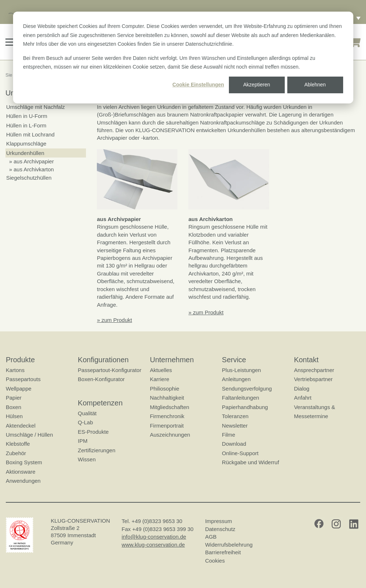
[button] (11, 42)
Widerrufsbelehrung (229, 545)
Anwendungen (23, 481)
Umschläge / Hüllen (29, 435)
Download (234, 444)
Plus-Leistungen (242, 370)
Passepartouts (23, 379)
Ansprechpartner (314, 370)
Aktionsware (21, 471)
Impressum (218, 521)
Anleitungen (236, 379)
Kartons (15, 370)
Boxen (14, 407)
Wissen (87, 459)
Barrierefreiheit (223, 552)
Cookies (215, 560)
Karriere (159, 379)
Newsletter (235, 425)
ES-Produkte (93, 432)
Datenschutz (220, 529)
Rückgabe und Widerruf (251, 462)
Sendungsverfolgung (247, 389)
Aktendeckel (21, 425)
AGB (211, 537)
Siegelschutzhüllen (29, 178)
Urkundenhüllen (25, 153)
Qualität (87, 413)
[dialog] (183, 58)
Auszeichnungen (170, 435)
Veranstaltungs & (314, 407)
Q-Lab (86, 422)
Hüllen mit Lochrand (30, 134)
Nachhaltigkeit (167, 398)
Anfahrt (303, 398)
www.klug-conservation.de (153, 545)
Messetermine (311, 416)
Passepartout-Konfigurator (110, 370)
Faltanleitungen (241, 398)
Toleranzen (235, 416)
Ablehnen (315, 85)
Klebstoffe (18, 444)
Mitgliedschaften (169, 407)
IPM (83, 441)
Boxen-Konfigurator (101, 379)
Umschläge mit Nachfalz (36, 107)
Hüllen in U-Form (27, 116)
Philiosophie (165, 389)
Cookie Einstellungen (198, 85)
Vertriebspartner (313, 379)
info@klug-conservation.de (154, 537)
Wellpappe (19, 389)
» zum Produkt (114, 320)
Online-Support (240, 453)
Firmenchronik (167, 416)
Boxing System (24, 462)
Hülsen (14, 416)
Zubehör (16, 453)
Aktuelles (161, 370)
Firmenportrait (167, 425)
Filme (229, 435)
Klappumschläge (26, 144)
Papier (14, 398)
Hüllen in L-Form (26, 125)
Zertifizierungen (97, 450)
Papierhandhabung (245, 407)
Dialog (302, 389)
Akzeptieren (257, 85)
